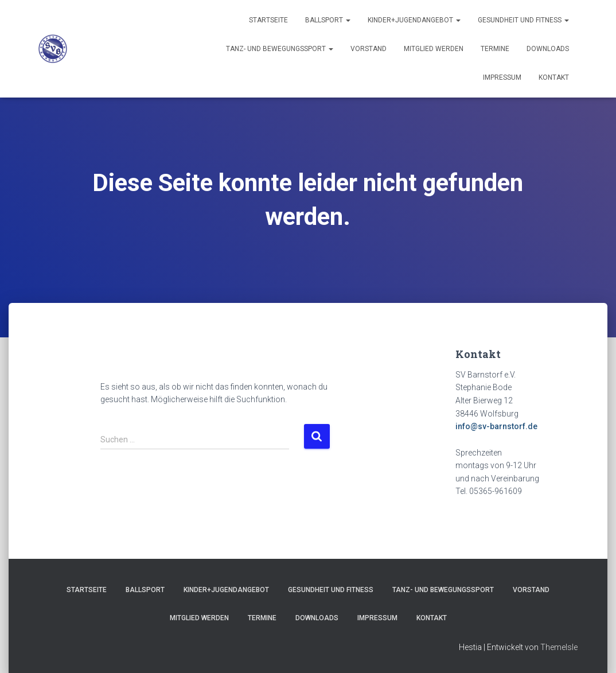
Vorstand (369, 49)
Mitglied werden (434, 49)
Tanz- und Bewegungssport (280, 49)
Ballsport (328, 20)
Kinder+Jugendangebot (414, 20)
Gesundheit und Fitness (523, 20)
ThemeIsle (559, 647)
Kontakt (554, 77)
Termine (495, 49)
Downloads (548, 49)
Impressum (502, 77)
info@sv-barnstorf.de (496, 426)
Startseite (268, 20)
